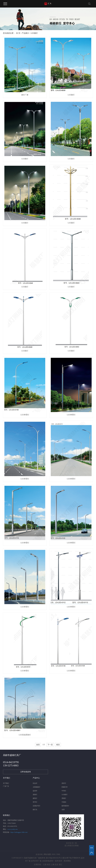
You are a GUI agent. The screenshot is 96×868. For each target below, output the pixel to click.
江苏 (45, 865)
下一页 (50, 745)
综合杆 (35, 783)
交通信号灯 (36, 806)
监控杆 (35, 791)
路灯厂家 (25, 95)
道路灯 (35, 795)
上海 (53, 865)
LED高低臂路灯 (25, 735)
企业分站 (39, 854)
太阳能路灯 (36, 787)
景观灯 (64, 798)
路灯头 (35, 810)
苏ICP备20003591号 (53, 858)
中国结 (64, 802)
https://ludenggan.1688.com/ (19, 832)
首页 (38, 745)
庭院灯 (35, 798)
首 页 (18, 33)
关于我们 (6, 783)
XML (58, 854)
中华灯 (64, 791)
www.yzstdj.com (13, 829)
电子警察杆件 (75, 858)
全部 (63, 810)
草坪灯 (35, 802)
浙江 (60, 865)
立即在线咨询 (25, 772)
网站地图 (47, 854)
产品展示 (25, 33)
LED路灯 (34, 33)
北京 (56, 865)
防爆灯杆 (65, 787)
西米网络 (67, 861)
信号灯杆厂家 (36, 861)
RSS (54, 854)
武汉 (49, 865)
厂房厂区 (6, 786)
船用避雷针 (65, 806)
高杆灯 (64, 783)
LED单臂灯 (25, 415)
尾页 (58, 745)
